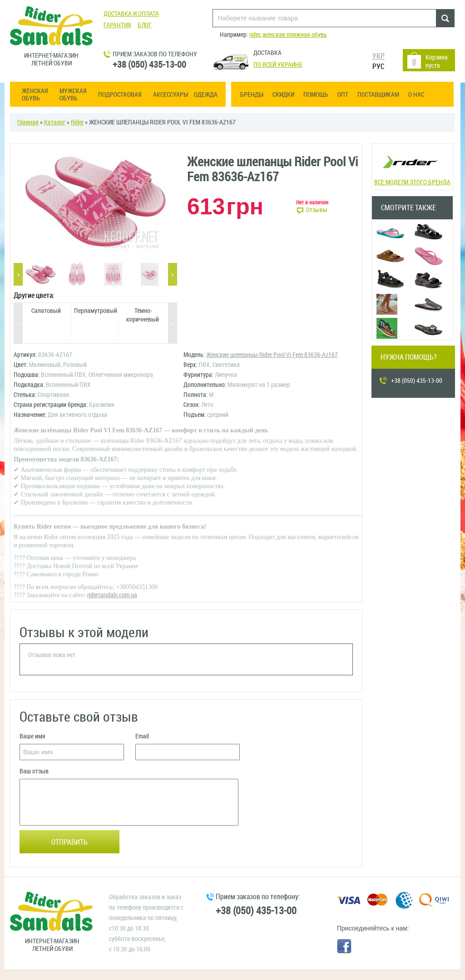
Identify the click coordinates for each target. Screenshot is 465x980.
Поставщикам (378, 95)
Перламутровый (96, 311)
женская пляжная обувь (295, 35)
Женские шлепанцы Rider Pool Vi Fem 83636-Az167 (272, 355)
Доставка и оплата (131, 14)
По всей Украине (278, 65)
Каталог (55, 122)
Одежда (206, 95)
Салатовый (46, 311)
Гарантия (117, 25)
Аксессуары (171, 95)
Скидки (283, 95)
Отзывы (317, 210)
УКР (378, 56)
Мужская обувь (73, 95)
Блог (145, 25)
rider (255, 35)
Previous (18, 275)
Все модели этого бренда (412, 166)
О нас (416, 95)
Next (173, 275)
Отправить (69, 842)
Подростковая (120, 95)
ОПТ (343, 95)
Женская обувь (35, 95)
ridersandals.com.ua (112, 595)
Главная (28, 122)
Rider (77, 122)
